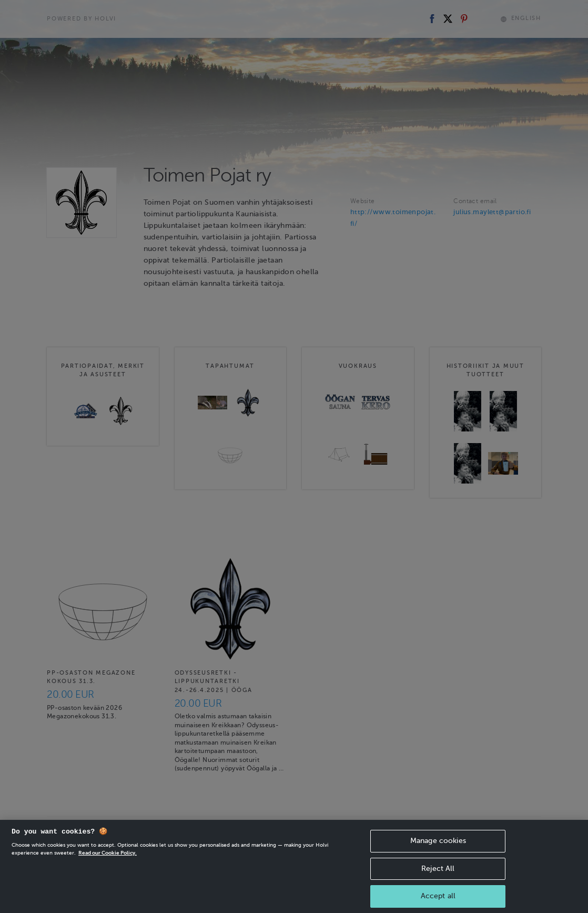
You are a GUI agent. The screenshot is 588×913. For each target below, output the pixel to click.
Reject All (438, 887)
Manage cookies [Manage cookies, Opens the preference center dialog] (438, 860)
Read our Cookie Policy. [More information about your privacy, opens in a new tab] (108, 872)
